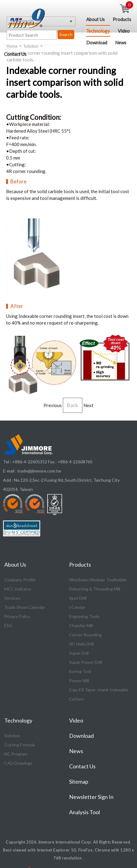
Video (124, 31)
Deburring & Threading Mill (95, 589)
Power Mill (79, 681)
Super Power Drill (86, 662)
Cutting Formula (20, 745)
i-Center (77, 607)
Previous (53, 406)
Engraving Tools (84, 617)
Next (88, 406)
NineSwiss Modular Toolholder (98, 580)
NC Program (16, 754)
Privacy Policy (17, 617)
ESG (8, 626)
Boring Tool (80, 672)
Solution (31, 46)
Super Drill (79, 653)
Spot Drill (78, 598)
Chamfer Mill (81, 626)
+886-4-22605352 (30, 462)
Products (122, 19)
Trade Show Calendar (25, 607)
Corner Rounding (85, 635)
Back (73, 405)
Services (12, 598)
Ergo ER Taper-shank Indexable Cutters (99, 695)
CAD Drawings (18, 763)
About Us (95, 19)
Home (12, 46)
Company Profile (20, 580)
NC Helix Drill (81, 644)
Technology (98, 31)
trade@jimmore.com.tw (39, 471)
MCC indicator (18, 589)
